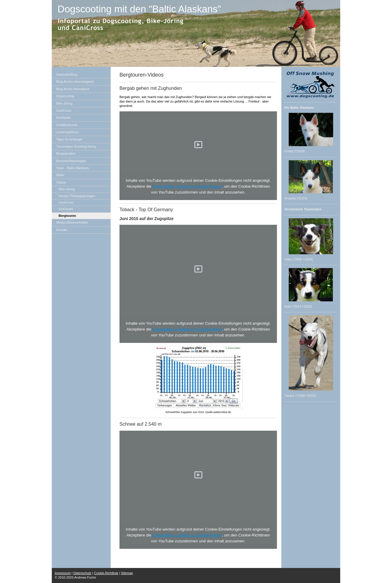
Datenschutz (82, 573)
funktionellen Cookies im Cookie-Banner (187, 186)
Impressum (63, 573)
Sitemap (127, 573)
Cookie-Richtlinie (106, 573)
